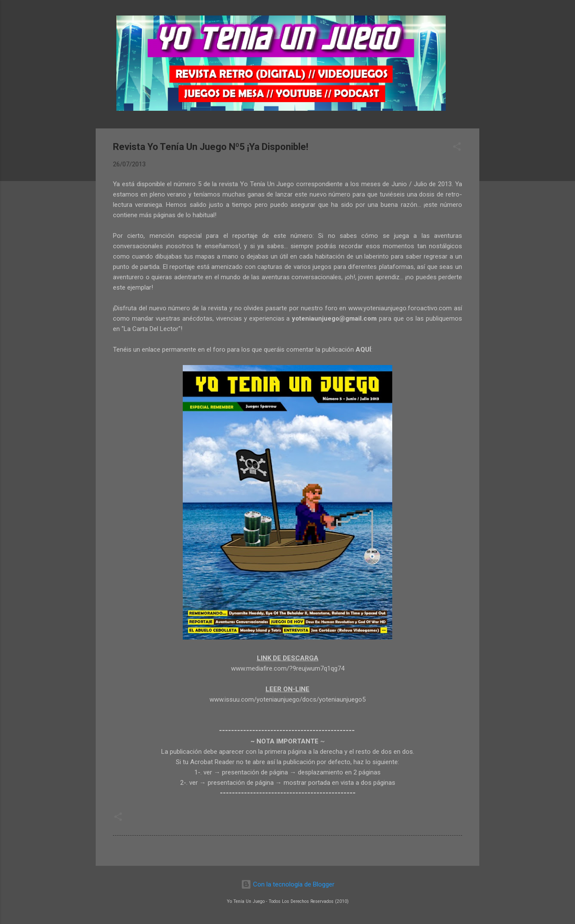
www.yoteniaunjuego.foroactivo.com (400, 308)
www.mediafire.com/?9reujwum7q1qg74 (288, 668)
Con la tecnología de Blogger (288, 884)
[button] (457, 148)
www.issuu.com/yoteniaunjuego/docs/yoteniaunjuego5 (287, 699)
